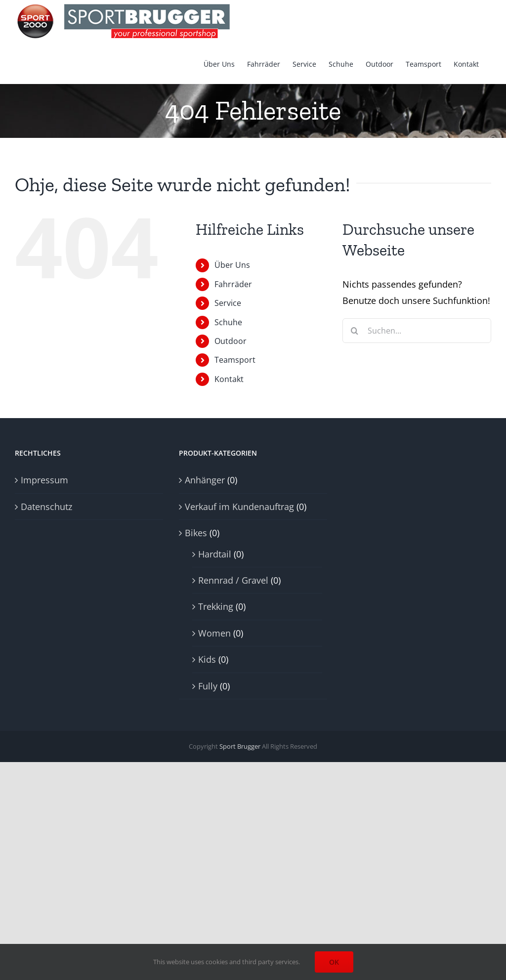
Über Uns (232, 265)
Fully (208, 686)
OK (334, 962)
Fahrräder (233, 284)
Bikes (196, 533)
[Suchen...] (417, 331)
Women (214, 633)
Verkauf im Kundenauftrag (239, 507)
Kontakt (229, 379)
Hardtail (215, 554)
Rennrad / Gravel (233, 580)
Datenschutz (46, 507)
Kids (207, 659)
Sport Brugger (240, 746)
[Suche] (355, 331)
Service (228, 303)
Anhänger (205, 480)
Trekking (216, 606)
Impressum (44, 480)
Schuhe (228, 322)
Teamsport (235, 360)
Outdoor (231, 341)
